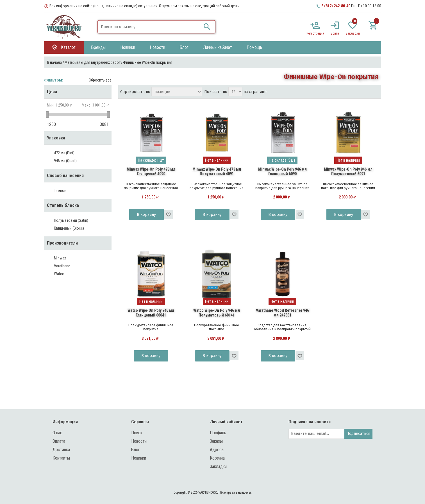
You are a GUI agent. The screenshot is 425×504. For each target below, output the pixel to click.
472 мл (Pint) (64, 153)
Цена (52, 92)
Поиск (137, 433)
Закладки (218, 466)
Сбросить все (100, 80)
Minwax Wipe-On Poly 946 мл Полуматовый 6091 (348, 172)
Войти (335, 33)
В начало (55, 62)
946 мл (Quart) (65, 161)
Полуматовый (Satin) (71, 220)
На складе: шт (151, 160)
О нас (57, 433)
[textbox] (150, 27)
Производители (62, 243)
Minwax (60, 258)
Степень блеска (63, 205)
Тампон (60, 191)
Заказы (216, 441)
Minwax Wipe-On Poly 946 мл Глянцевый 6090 (282, 172)
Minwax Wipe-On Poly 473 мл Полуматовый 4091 (217, 172)
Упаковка (56, 138)
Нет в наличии (217, 160)
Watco (59, 274)
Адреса (217, 450)
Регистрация (315, 33)
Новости (139, 441)
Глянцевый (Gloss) (69, 228)
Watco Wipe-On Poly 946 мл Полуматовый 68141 (217, 313)
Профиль (218, 433)
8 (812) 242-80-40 (336, 6)
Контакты (61, 458)
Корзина (217, 458)
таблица (365, 92)
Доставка (61, 450)
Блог (136, 450)
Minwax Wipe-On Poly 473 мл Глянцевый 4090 (151, 172)
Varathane (62, 266)
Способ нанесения (65, 176)
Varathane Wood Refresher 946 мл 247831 (282, 313)
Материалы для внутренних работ (93, 62)
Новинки (139, 458)
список (375, 92)
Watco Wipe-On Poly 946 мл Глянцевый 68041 (151, 313)
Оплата (59, 441)
